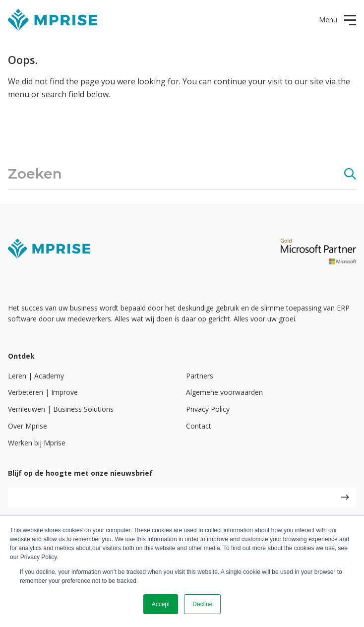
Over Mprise (28, 426)
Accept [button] (161, 604)
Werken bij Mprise (37, 443)
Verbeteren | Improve (43, 392)
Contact (199, 426)
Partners (200, 376)
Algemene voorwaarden (224, 392)
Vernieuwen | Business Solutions (61, 409)
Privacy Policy (208, 409)
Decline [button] (202, 604)
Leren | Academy (36, 376)
